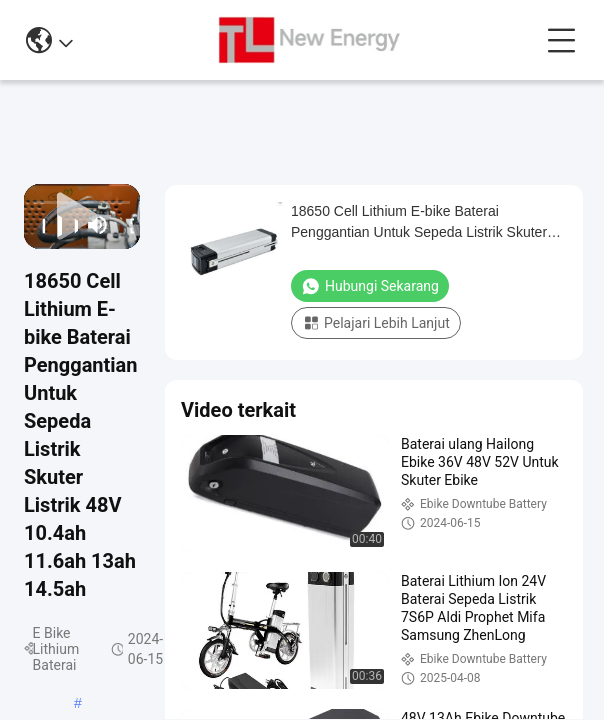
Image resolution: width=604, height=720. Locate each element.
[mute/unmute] (98, 225)
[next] (70, 225)
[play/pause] (54, 225)
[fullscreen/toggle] (126, 225)
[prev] (38, 225)
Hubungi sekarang (370, 286)
